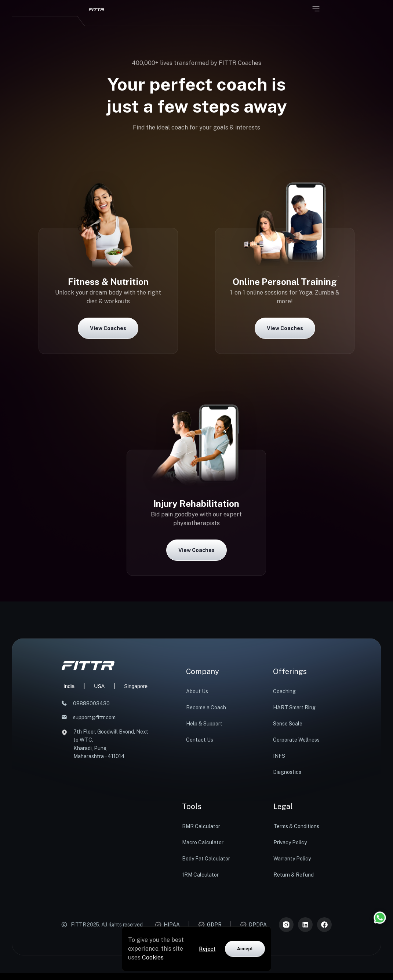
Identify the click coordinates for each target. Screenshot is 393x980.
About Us (197, 691)
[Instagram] (286, 925)
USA (99, 686)
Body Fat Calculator (206, 859)
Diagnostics (287, 772)
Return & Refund (294, 875)
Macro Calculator (203, 842)
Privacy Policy (290, 842)
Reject (208, 949)
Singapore (136, 686)
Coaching (284, 691)
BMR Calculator (201, 826)
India (69, 686)
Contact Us (200, 740)
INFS (279, 756)
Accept (245, 949)
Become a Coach (206, 707)
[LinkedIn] (305, 925)
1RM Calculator (200, 875)
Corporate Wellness (296, 740)
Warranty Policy (292, 859)
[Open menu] (316, 9)
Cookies (153, 957)
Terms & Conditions (296, 826)
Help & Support (204, 724)
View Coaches (108, 328)
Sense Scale (288, 724)
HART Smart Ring (294, 707)
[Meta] (324, 925)
